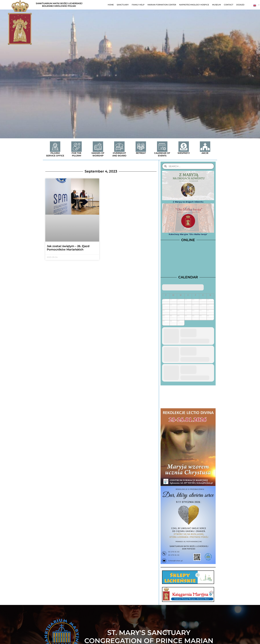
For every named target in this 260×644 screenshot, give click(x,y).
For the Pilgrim (76, 154)
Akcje (205, 153)
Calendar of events (162, 154)
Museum (216, 5)
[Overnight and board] (119, 147)
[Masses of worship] (98, 147)
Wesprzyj (184, 153)
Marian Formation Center (162, 5)
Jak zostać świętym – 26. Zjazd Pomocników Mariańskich (68, 248)
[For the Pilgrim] (77, 147)
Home (111, 5)
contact (229, 5)
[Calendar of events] (162, 147)
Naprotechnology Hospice (194, 5)
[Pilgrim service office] (55, 147)
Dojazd (240, 5)
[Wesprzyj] (184, 147)
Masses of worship (98, 154)
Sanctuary (123, 5)
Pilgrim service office (55, 154)
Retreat (141, 153)
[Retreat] (141, 147)
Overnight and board (119, 154)
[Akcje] (205, 147)
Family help (138, 5)
